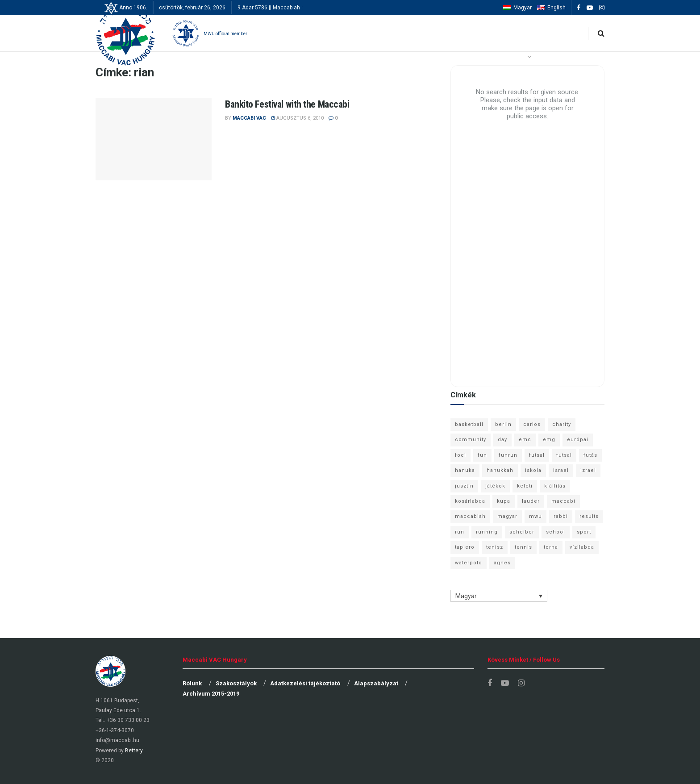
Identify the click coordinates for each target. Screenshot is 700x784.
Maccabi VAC (249, 118)
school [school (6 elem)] (556, 532)
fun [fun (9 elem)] (482, 455)
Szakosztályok (236, 683)
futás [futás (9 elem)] (590, 455)
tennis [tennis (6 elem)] (523, 547)
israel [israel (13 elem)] (561, 470)
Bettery (134, 751)
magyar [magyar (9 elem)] (507, 516)
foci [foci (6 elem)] (460, 455)
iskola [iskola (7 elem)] (533, 470)
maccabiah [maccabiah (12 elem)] (470, 516)
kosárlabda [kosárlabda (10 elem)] (470, 501)
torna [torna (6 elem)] (551, 547)
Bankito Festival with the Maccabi (287, 104)
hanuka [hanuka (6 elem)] (465, 470)
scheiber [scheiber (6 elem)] (522, 532)
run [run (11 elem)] (460, 532)
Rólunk (192, 683)
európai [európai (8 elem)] (578, 440)
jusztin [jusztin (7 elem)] (464, 486)
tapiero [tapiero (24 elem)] (465, 547)
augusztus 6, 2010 (297, 118)
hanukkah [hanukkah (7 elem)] (500, 470)
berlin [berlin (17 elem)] (503, 424)
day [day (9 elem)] (502, 440)
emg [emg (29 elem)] (549, 440)
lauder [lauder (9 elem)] (531, 501)
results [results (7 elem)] (589, 516)
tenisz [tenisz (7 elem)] (495, 547)
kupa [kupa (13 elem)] (504, 501)
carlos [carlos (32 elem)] (532, 424)
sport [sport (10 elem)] (584, 532)
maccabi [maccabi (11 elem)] (563, 501)
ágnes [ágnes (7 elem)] (502, 563)
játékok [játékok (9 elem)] (495, 486)
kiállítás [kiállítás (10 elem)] (555, 486)
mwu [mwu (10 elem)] (535, 516)
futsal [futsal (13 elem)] (537, 455)
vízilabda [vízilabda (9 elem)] (582, 547)
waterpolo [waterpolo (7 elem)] (469, 563)
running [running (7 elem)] (487, 532)
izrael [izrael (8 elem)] (588, 470)
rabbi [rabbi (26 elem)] (561, 516)
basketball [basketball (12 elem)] (469, 424)
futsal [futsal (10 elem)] (564, 455)
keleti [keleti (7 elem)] (525, 486)
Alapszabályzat (376, 683)
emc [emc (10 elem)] (525, 440)
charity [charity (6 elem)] (562, 424)
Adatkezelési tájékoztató (305, 683)
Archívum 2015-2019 (211, 694)
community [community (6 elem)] (471, 440)
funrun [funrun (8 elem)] (508, 455)
